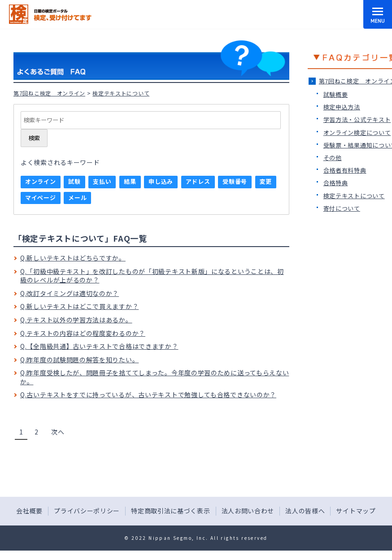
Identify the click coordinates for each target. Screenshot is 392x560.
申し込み (161, 181)
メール (77, 198)
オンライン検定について (357, 132)
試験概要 (336, 94)
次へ (58, 432)
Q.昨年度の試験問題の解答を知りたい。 (79, 360)
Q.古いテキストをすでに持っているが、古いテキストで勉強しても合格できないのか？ (148, 395)
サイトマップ (356, 511)
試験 (74, 181)
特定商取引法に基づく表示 (170, 511)
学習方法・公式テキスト (357, 119)
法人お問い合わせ (248, 511)
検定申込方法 (342, 107)
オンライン (41, 181)
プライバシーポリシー (87, 511)
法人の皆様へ (305, 511)
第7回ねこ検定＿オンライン (49, 93)
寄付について (342, 208)
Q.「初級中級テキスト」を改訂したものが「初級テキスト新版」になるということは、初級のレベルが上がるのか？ (152, 276)
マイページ (41, 198)
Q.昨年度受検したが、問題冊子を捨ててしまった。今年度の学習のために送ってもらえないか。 (155, 377)
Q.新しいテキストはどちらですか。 (73, 258)
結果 (130, 181)
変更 (266, 181)
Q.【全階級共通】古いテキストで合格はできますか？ (99, 346)
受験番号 (235, 181)
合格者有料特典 (345, 170)
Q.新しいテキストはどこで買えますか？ (79, 306)
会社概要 (29, 511)
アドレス (198, 181)
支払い (102, 181)
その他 (333, 158)
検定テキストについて (354, 196)
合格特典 (336, 183)
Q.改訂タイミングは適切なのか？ (70, 293)
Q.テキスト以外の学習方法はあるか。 (76, 320)
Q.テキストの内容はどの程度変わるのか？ (83, 333)
